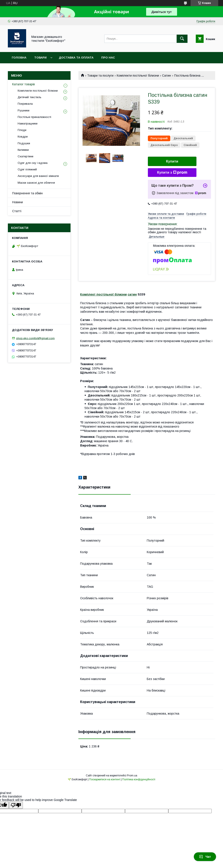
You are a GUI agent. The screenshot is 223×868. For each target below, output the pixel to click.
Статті (17, 211)
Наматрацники (28, 123)
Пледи (22, 130)
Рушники (24, 110)
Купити (172, 161)
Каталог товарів (24, 84)
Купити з (172, 173)
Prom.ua (132, 776)
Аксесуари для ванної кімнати (38, 176)
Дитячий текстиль (30, 97)
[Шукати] (182, 39)
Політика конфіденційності (139, 779)
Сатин (166, 76)
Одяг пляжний (27, 169)
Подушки (24, 143)
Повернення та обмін (27, 193)
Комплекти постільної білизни (138, 76)
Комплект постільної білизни (103, 294)
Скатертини (25, 156)
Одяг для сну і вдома (33, 163)
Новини (18, 202)
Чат (205, 857)
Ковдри (23, 137)
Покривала (25, 104)
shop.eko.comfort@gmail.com (35, 338)
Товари (40, 58)
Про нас (108, 58)
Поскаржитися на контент (105, 779)
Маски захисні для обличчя (36, 183)
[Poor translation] (16, 805)
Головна (19, 58)
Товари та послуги (100, 76)
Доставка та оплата (76, 58)
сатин (132, 294)
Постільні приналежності (34, 117)
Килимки (23, 150)
